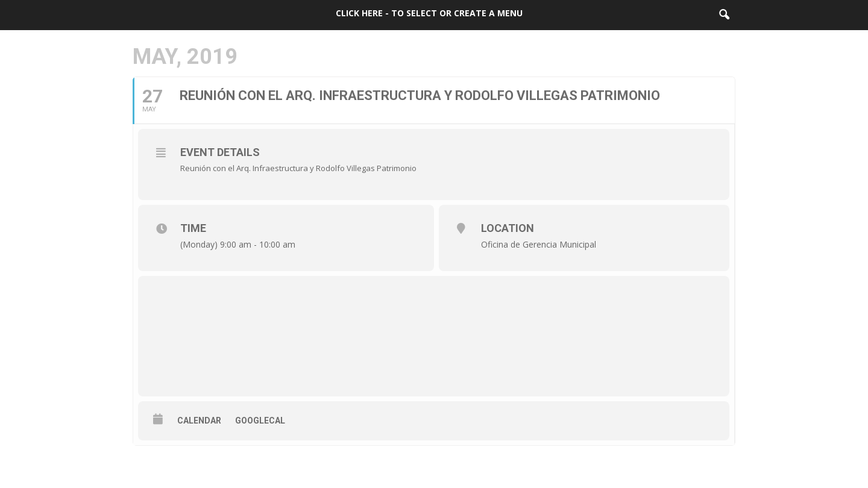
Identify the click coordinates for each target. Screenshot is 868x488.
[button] (724, 15)
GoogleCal (260, 421)
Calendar (199, 421)
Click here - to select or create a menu (429, 13)
